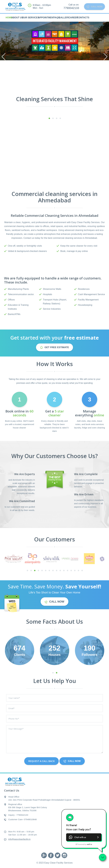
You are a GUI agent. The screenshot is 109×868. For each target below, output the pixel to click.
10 (60, 571)
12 (68, 571)
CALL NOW (94, 7)
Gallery (64, 18)
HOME (9, 18)
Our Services (31, 18)
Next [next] (105, 57)
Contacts (83, 18)
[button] (84, 837)
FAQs (57, 18)
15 (78, 571)
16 (82, 571)
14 (75, 571)
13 (71, 571)
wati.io (89, 844)
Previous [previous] (4, 57)
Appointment (46, 18)
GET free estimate (54, 347)
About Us (17, 18)
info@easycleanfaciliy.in (19, 839)
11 (64, 571)
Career (73, 18)
